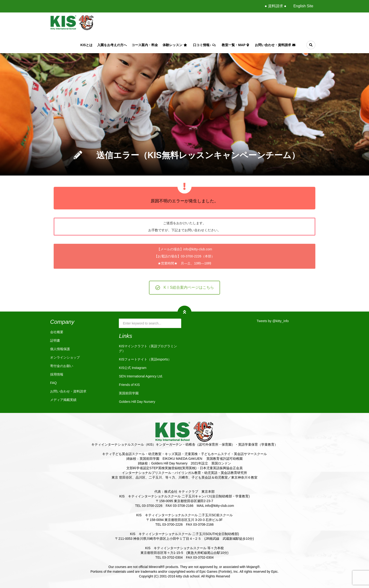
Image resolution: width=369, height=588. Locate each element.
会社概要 (57, 332)
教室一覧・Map (236, 45)
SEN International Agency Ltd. (141, 376)
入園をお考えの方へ (112, 45)
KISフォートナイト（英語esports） (145, 359)
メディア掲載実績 (63, 400)
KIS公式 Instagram (133, 368)
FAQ (53, 383)
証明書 (55, 340)
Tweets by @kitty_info (273, 321)
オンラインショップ (65, 357)
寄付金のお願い (62, 366)
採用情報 (57, 374)
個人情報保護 (60, 349)
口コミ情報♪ (205, 45)
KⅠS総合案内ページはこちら (184, 288)
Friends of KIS (129, 385)
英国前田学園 (129, 393)
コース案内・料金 (145, 45)
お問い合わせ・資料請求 (276, 45)
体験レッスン (175, 45)
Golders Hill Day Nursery (137, 402)
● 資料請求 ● (275, 6)
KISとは (86, 45)
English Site (303, 6)
